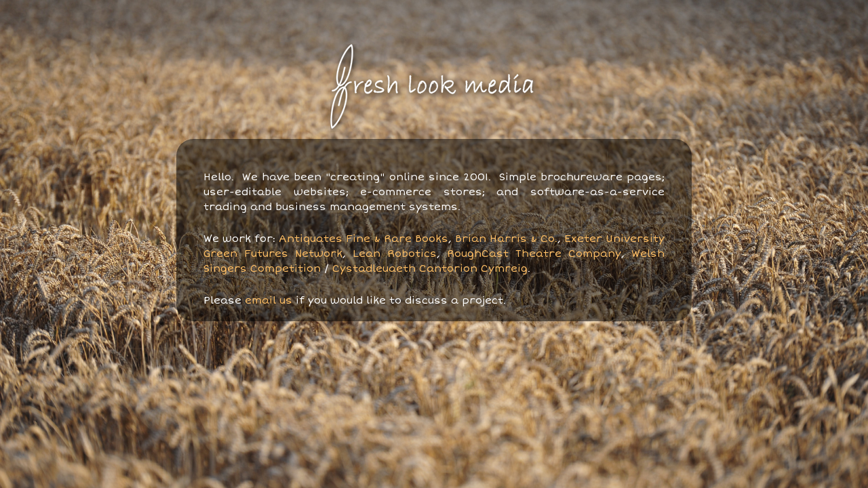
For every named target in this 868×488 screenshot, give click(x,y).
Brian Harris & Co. (506, 239)
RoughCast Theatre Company (534, 253)
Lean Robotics (395, 253)
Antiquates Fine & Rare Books (363, 239)
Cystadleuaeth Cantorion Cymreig (430, 268)
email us (269, 300)
